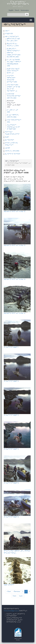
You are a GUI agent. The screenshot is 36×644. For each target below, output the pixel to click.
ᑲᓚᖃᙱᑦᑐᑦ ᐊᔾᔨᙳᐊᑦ (13, 154)
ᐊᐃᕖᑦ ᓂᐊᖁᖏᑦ (9, 585)
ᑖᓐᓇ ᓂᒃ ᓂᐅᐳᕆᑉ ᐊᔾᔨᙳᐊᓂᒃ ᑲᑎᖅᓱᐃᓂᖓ (18, 4)
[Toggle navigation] (31, 20)
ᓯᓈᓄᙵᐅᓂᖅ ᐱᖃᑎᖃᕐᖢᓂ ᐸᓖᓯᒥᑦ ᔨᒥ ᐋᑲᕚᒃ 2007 (13, 127)
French (17, 10)
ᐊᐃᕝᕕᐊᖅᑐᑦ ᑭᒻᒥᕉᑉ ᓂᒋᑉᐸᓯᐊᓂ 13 (14, 245)
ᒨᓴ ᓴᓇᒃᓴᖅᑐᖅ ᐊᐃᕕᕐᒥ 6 (11, 517)
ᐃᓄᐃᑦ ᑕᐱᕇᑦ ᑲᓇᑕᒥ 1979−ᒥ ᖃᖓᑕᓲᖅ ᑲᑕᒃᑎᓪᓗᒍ (13, 71)
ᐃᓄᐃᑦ (7, 137)
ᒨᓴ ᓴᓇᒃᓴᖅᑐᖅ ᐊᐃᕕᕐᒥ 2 (11, 381)
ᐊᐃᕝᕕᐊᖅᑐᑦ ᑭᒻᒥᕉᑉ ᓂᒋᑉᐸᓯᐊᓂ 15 (14, 313)
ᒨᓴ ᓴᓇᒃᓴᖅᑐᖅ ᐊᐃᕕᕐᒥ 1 (11, 347)
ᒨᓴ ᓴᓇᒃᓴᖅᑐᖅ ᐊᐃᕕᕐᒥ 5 (11, 483)
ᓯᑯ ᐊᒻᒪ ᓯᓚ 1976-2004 (12, 151)
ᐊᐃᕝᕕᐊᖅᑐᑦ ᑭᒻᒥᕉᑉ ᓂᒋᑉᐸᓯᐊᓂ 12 (14, 211)
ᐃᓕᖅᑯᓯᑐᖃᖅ (10, 140)
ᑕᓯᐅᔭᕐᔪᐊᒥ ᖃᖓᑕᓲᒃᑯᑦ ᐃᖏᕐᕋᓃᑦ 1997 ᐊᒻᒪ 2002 (14, 96)
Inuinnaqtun (25, 10)
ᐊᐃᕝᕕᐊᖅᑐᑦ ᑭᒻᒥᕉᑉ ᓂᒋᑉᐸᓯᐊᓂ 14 (15, 279)
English (11, 10)
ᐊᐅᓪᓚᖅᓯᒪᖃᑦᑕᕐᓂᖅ (12, 37)
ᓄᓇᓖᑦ (7, 31)
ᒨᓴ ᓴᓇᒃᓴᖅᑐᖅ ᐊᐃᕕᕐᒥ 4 (11, 449)
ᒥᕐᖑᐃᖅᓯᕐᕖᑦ (9, 34)
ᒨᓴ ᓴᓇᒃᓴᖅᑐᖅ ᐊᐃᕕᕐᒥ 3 (11, 415)
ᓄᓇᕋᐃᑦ (8, 148)
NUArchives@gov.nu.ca (11, 611)
